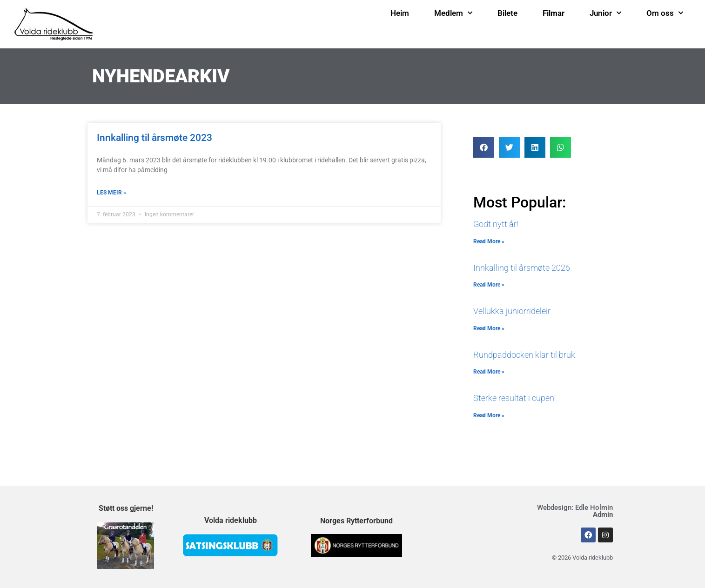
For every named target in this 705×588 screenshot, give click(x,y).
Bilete (507, 13)
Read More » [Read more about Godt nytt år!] (489, 241)
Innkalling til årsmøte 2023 (154, 138)
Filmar (554, 13)
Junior (605, 13)
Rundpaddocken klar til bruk (524, 355)
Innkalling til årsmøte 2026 (522, 268)
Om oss (665, 13)
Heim (400, 13)
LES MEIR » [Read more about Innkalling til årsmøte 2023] (111, 193)
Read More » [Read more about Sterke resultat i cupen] (489, 415)
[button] (484, 147)
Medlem (453, 13)
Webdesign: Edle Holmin (575, 511)
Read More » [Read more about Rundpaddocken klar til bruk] (489, 372)
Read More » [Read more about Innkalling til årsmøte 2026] (489, 285)
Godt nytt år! (496, 224)
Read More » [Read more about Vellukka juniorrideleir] (489, 328)
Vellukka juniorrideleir (512, 311)
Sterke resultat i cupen (514, 398)
